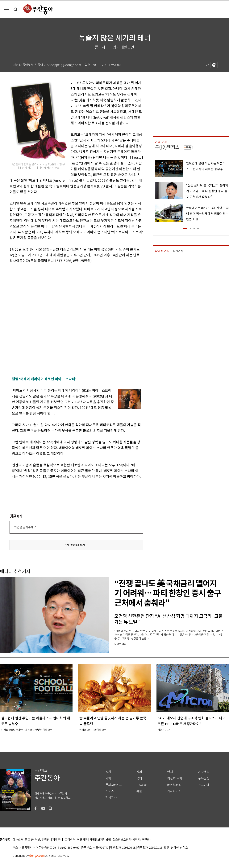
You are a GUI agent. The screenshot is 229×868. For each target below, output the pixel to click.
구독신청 (204, 778)
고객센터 (70, 840)
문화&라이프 (114, 785)
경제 (139, 772)
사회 (108, 778)
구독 (188, 147)
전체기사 (111, 798)
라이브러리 (174, 785)
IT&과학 (142, 785)
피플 (139, 791)
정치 (108, 772)
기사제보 (204, 772)
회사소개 (18, 840)
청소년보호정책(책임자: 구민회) (132, 840)
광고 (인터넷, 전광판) (38, 840)
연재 (170, 772)
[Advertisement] (43, 326)
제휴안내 (58, 840)
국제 (139, 778)
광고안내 (204, 785)
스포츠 (110, 791)
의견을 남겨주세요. (25, 527)
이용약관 (82, 840)
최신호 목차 (175, 778)
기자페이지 (174, 791)
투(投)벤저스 (167, 147)
